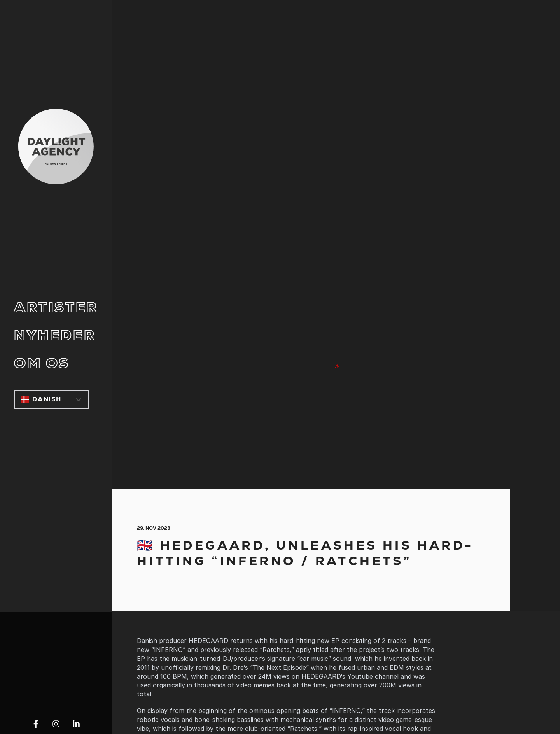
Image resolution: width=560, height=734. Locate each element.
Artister (56, 307)
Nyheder (55, 335)
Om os (42, 363)
